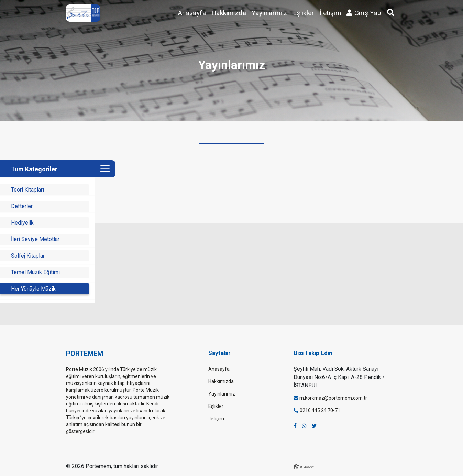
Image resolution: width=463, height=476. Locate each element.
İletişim (330, 13)
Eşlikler (304, 13)
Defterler (22, 206)
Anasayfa (192, 13)
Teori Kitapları (27, 190)
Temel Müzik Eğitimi (35, 272)
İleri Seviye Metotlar (35, 239)
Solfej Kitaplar (28, 256)
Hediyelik (22, 223)
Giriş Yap (364, 13)
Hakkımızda (229, 13)
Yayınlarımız (269, 13)
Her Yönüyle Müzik (33, 289)
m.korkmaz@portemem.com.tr (330, 398)
